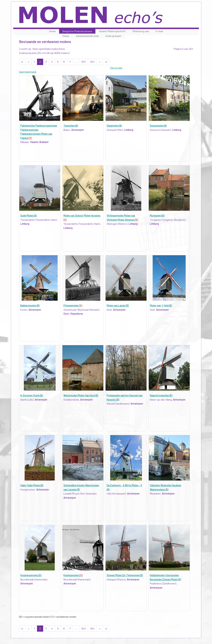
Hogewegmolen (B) (31, 575)
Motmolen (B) (157, 216)
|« (22, 62)
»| (106, 62)
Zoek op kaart (113, 36)
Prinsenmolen (73, 305)
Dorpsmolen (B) (158, 126)
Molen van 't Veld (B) (161, 305)
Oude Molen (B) (28, 216)
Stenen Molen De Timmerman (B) (125, 575)
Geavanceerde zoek (87, 36)
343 (83, 62)
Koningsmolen (73, 575)
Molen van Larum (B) (118, 305)
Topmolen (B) (71, 126)
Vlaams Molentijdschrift (112, 31)
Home (52, 31)
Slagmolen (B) (114, 126)
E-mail (159, 31)
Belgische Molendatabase (77, 31)
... (76, 62)
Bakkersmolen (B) (30, 305)
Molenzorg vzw (141, 31)
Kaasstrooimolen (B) (161, 395)
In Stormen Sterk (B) (32, 395)
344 (92, 62)
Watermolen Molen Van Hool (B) (81, 395)
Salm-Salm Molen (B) (32, 485)
